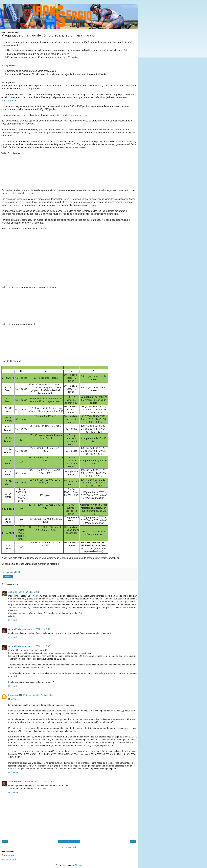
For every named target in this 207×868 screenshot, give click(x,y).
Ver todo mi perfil (8, 859)
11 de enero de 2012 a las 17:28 (37, 782)
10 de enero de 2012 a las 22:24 (38, 695)
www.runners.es (10, 100)
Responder (13, 620)
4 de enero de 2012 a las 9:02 (36, 646)
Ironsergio (13, 695)
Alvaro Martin (15, 629)
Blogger (79, 865)
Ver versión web (69, 847)
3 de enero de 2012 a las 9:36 (36, 629)
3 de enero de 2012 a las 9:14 (27, 592)
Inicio (69, 842)
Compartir (8, 577)
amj (10, 592)
